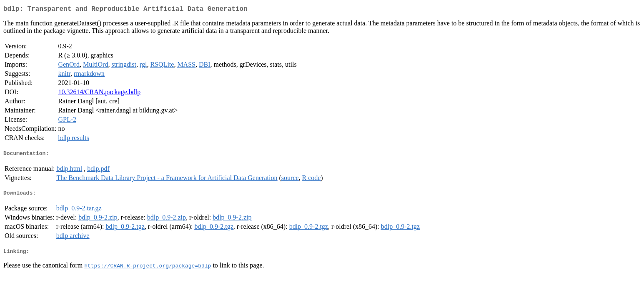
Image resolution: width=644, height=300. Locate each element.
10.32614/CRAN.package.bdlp (99, 94)
